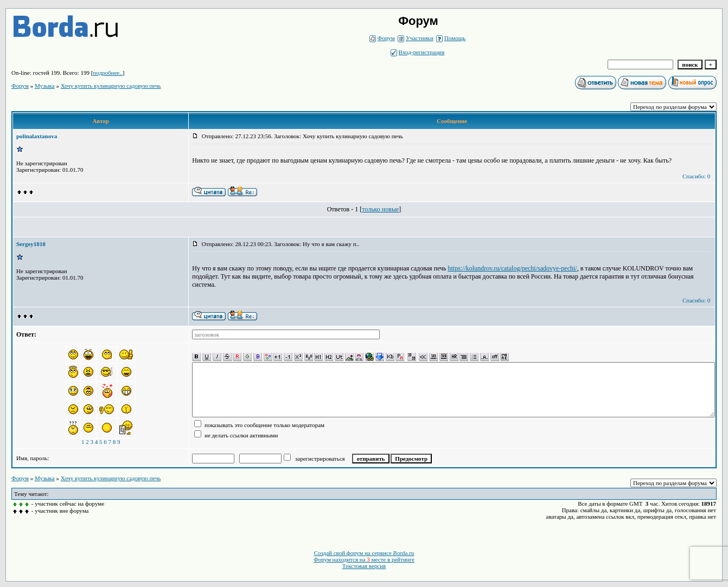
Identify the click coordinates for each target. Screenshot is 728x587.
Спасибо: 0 (696, 176)
